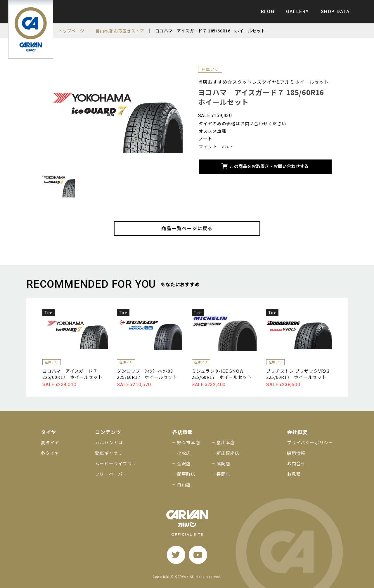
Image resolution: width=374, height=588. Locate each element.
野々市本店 (189, 442)
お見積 (294, 474)
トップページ (71, 31)
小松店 (184, 453)
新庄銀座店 (228, 453)
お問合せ (296, 463)
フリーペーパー (111, 474)
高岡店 (223, 463)
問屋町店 (186, 474)
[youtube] (198, 555)
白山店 (184, 484)
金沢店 (184, 463)
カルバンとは (109, 442)
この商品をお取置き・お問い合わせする (265, 166)
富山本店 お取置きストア (120, 31)
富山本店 (226, 442)
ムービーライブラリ (116, 463)
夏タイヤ (50, 442)
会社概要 (297, 432)
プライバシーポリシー (310, 442)
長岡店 (223, 474)
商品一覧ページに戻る (187, 228)
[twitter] (176, 555)
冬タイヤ (50, 453)
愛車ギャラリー (111, 453)
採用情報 (296, 453)
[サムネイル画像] (59, 184)
